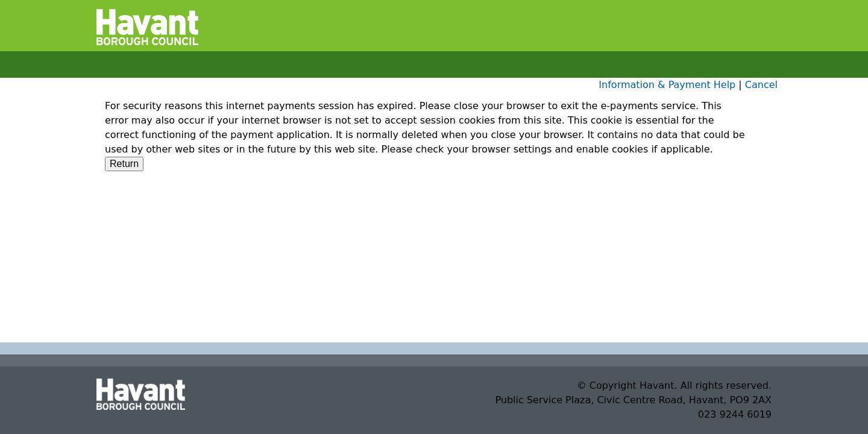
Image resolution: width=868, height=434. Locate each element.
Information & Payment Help (667, 85)
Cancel (761, 85)
